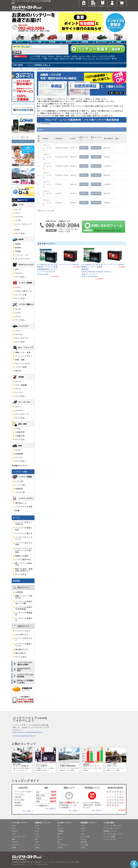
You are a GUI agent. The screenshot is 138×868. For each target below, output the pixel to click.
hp (58, 837)
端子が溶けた (21, 653)
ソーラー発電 (21, 367)
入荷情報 (19, 592)
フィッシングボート (24, 356)
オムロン (19, 273)
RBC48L (67, 56)
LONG (56, 59)
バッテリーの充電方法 (24, 619)
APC (17, 269)
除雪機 (78, 59)
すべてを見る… (22, 574)
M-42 (72, 59)
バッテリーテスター (110, 839)
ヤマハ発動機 (21, 385)
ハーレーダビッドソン (24, 225)
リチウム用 (20, 492)
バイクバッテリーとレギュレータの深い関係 (24, 550)
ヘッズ (83, 831)
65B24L (59, 56)
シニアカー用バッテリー (112, 828)
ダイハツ (37, 845)
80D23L (84, 148)
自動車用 (40, 69)
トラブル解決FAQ (23, 560)
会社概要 (15, 862)
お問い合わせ (62, 862)
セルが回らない (22, 635)
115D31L (84, 166)
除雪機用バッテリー (110, 831)
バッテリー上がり (23, 631)
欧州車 (18, 248)
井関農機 (19, 454)
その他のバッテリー (20, 466)
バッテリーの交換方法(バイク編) (24, 602)
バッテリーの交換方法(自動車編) (24, 608)
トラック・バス (22, 255)
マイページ (112, 3)
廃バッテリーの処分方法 (24, 564)
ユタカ (60, 839)
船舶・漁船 (20, 360)
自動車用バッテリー (43, 823)
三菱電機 (60, 831)
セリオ (18, 316)
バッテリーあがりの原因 (24, 544)
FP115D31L (96, 166)
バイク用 (19, 481)
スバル (37, 834)
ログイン (23, 141)
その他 (17, 511)
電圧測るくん (21, 503)
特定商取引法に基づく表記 (29, 862)
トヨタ (37, 826)
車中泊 (114, 59)
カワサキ (19, 217)
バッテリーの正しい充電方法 (24, 523)
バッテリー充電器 (109, 837)
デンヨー (83, 839)
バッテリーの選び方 (24, 533)
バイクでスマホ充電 (106, 56)
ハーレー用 (20, 485)
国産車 (48, 69)
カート (122, 3)
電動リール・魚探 (23, 352)
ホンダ (18, 209)
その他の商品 (109, 823)
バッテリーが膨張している (24, 645)
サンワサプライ (63, 845)
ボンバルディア (22, 338)
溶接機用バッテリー (89, 823)
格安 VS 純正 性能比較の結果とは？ (24, 570)
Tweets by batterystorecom (24, 736)
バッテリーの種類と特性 (24, 529)
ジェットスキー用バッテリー (113, 826)
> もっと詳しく (28, 811)
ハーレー (82, 56)
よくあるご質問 (74, 862)
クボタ (18, 287)
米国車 (18, 251)
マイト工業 (84, 845)
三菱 (36, 839)
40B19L (51, 56)
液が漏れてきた (22, 649)
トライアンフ (16, 845)
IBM (59, 842)
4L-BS (44, 56)
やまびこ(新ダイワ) (24, 291)
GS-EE (60, 834)
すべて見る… (21, 233)
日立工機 (83, 842)
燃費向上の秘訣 (22, 556)
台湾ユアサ (65, 59)
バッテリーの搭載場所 (24, 614)
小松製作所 (20, 432)
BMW (18, 230)
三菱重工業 (20, 436)
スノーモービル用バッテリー (113, 834)
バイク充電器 (35, 56)
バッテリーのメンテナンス (24, 538)
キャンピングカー (103, 59)
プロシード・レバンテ (67, 69)
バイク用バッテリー (20, 823)
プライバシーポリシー (48, 862)
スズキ (18, 220)
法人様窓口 (93, 3)
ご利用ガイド (103, 3)
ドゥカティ (15, 842)
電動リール (48, 59)
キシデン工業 (21, 295)
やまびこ (83, 828)
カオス (94, 56)
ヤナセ (18, 389)
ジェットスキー (36, 59)
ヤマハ (18, 213)
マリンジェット (89, 59)
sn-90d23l (96, 148)
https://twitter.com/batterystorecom (28, 732)
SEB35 (74, 56)
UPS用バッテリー (65, 823)
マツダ (54, 69)
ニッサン (37, 828)
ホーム (84, 3)
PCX (89, 56)
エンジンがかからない (24, 639)
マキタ (83, 834)
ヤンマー (19, 392)
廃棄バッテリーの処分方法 (24, 597)
